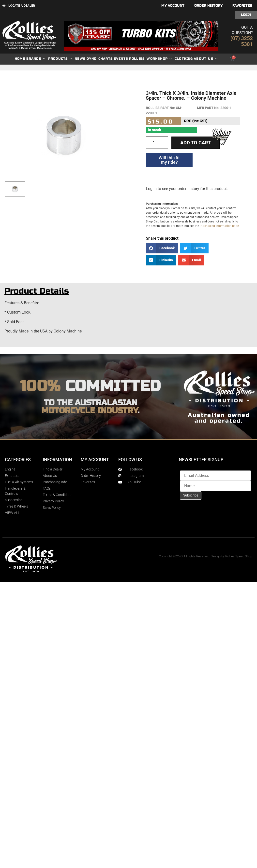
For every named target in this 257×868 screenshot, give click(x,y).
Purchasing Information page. (220, 226)
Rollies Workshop (151, 59)
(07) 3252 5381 (242, 41)
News (80, 59)
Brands (36, 59)
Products (60, 59)
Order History (208, 6)
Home (20, 59)
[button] (162, 248)
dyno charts (100, 59)
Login (246, 15)
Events (121, 59)
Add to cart (196, 143)
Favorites (242, 6)
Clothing (184, 59)
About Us (206, 59)
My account (173, 6)
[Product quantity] (157, 143)
